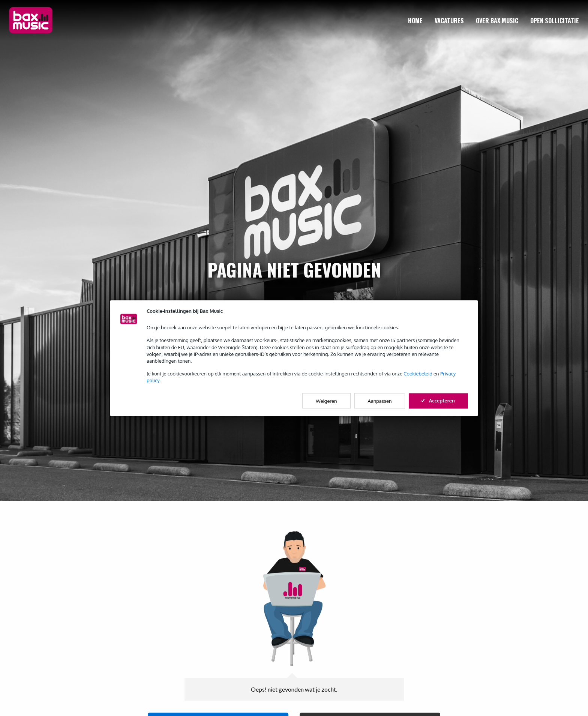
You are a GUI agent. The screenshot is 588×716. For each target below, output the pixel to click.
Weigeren (326, 401)
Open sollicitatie (555, 21)
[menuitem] (415, 21)
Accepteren (438, 400)
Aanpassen (380, 401)
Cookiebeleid (418, 374)
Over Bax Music (497, 21)
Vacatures (449, 21)
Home (415, 21)
